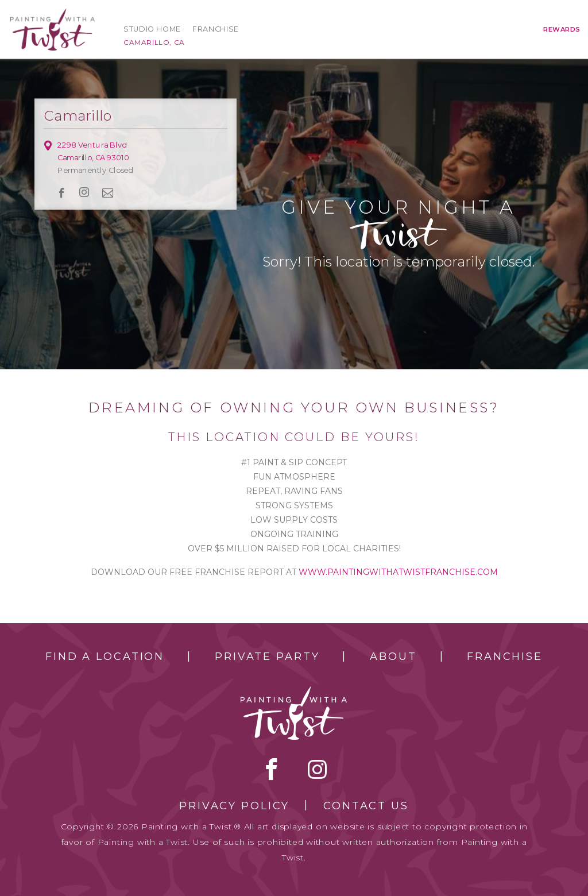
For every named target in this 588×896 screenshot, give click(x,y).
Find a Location (105, 656)
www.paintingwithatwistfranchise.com (398, 572)
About (393, 656)
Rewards (562, 29)
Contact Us (366, 806)
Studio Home (152, 29)
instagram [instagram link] (85, 192)
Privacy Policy (234, 806)
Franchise (216, 29)
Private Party (267, 656)
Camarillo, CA (154, 42)
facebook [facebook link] (62, 193)
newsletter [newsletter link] (108, 192)
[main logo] (53, 13)
